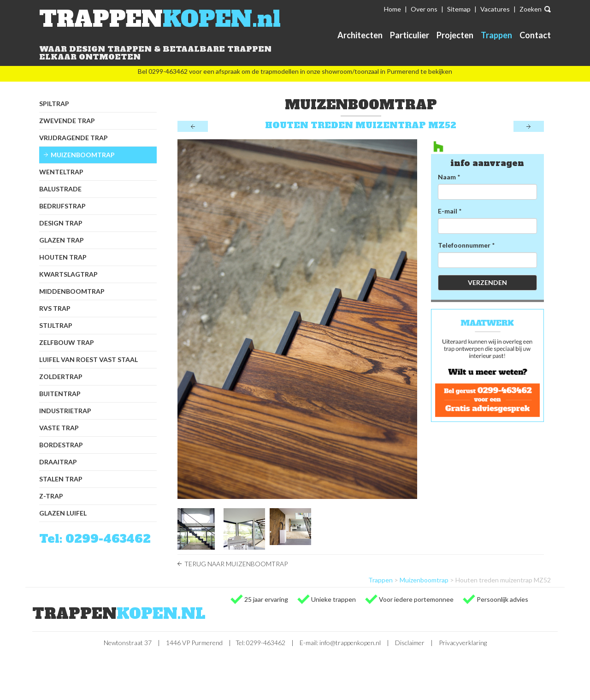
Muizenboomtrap (83, 155)
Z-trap (51, 496)
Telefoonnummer (464, 245)
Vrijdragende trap (74, 138)
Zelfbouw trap (67, 342)
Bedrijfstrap (62, 206)
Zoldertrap (61, 377)
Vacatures (495, 9)
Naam (447, 177)
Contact (535, 35)
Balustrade (60, 189)
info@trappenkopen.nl (350, 643)
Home (392, 9)
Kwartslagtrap (68, 274)
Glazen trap (62, 240)
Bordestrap (61, 445)
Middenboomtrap (72, 291)
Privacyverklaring (463, 643)
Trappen (496, 35)
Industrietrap (65, 411)
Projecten (455, 35)
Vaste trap (59, 428)
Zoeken (531, 9)
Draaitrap (58, 462)
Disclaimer (410, 643)
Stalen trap (61, 479)
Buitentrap (60, 394)
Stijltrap (56, 325)
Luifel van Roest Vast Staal (88, 359)
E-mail (448, 211)
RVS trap (55, 308)
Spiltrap (54, 104)
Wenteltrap (61, 172)
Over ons (424, 9)
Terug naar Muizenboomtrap (236, 564)
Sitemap (459, 9)
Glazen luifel (63, 513)
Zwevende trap (67, 121)
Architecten (360, 35)
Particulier (410, 35)
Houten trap (63, 257)
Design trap (61, 223)
